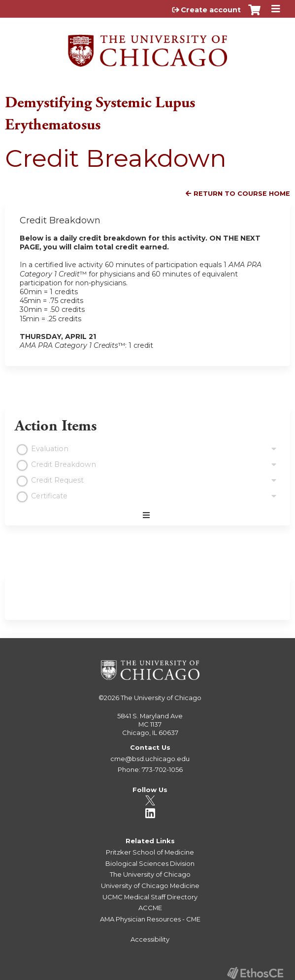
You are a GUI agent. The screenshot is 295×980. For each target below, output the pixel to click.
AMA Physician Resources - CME (150, 919)
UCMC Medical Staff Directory (150, 897)
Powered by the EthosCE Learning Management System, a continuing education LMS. (255, 973)
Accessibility (150, 939)
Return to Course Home (242, 194)
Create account (211, 10)
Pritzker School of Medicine (150, 852)
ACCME (150, 908)
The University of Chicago (161, 698)
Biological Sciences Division (150, 863)
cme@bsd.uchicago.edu (150, 759)
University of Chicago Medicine (150, 886)
